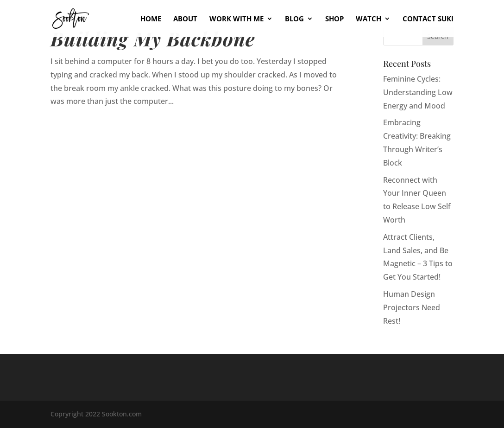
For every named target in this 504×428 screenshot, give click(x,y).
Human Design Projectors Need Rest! (412, 307)
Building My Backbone (153, 38)
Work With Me (236, 19)
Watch (369, 19)
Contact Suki (428, 19)
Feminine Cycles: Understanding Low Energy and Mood (418, 92)
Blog (294, 19)
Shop (334, 19)
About (185, 19)
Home (151, 19)
